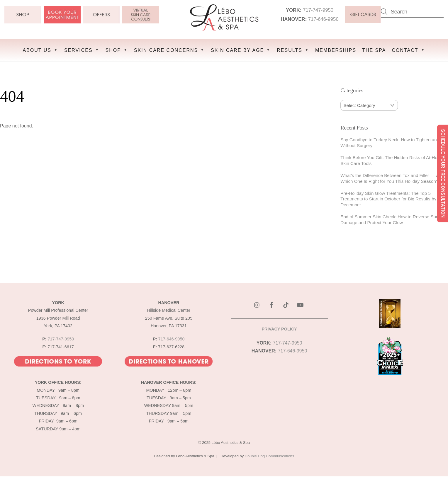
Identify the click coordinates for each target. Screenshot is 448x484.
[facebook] (271, 304)
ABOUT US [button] (40, 50)
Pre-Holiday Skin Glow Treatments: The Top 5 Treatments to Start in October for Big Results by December (388, 199)
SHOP (117, 50)
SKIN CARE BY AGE (241, 50)
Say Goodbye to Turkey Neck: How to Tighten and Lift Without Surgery (393, 142)
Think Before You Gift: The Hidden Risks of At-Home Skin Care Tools (392, 160)
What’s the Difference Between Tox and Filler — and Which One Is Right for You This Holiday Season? (392, 178)
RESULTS (293, 50)
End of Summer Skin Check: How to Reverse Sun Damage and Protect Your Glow (389, 219)
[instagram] (257, 304)
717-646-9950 (324, 20)
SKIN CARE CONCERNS (169, 50)
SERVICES (82, 50)
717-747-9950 (318, 10)
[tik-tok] (286, 304)
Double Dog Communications (269, 456)
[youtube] (300, 304)
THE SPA (374, 50)
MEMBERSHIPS (336, 50)
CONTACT (408, 50)
